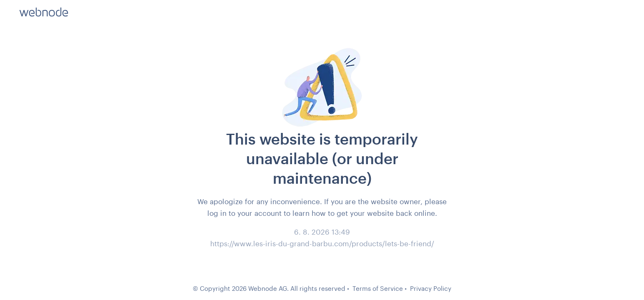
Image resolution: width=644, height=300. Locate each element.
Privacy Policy (431, 288)
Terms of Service (378, 288)
